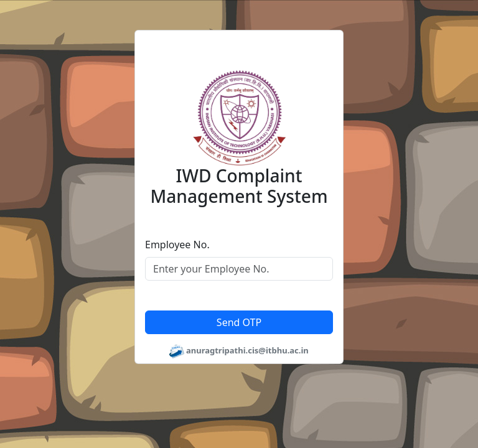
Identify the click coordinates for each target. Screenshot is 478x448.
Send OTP (239, 322)
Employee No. (177, 245)
